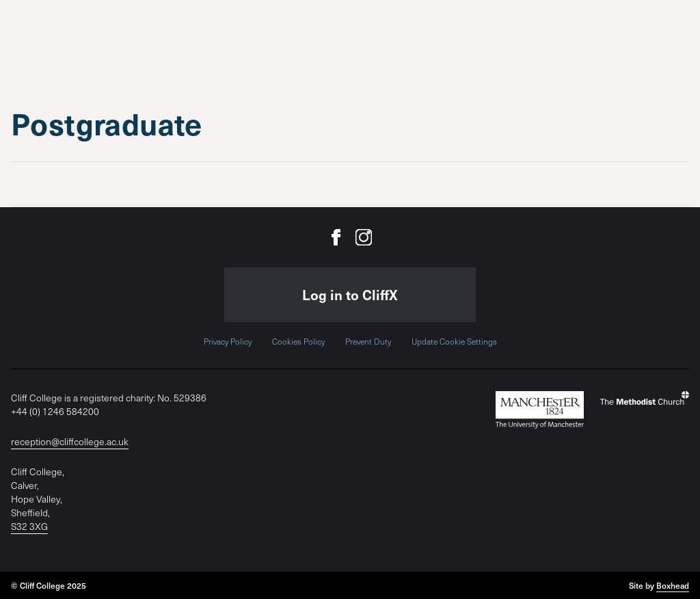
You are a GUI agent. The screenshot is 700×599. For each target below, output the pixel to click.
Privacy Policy (228, 341)
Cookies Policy (298, 341)
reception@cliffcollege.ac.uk (70, 441)
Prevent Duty (368, 341)
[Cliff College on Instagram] (364, 237)
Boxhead (673, 585)
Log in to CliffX (350, 295)
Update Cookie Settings (454, 341)
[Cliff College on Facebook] (336, 237)
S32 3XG (29, 526)
